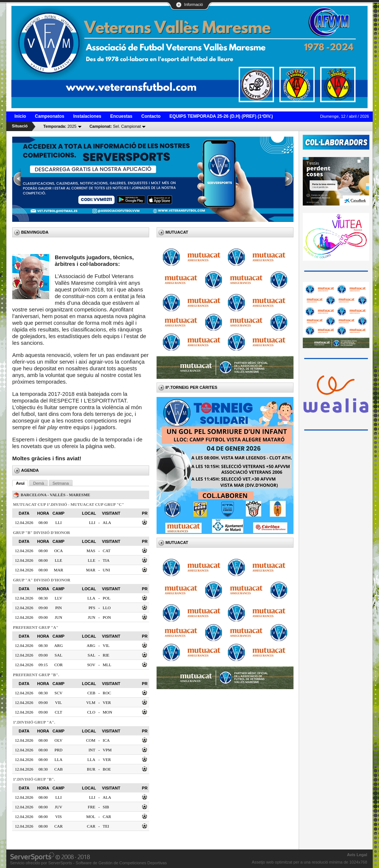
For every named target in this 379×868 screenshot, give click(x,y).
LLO (107, 608)
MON (108, 712)
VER (107, 702)
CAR (107, 817)
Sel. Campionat (115, 126)
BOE (107, 769)
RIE (106, 655)
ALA (107, 523)
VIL (106, 645)
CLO (91, 712)
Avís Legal (357, 855)
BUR (91, 769)
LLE (91, 560)
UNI (107, 570)
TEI (106, 826)
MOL (91, 817)
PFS (92, 608)
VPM (107, 750)
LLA (91, 598)
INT (92, 750)
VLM (91, 702)
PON (107, 617)
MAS (91, 551)
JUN (91, 617)
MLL (107, 665)
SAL (92, 655)
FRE (91, 807)
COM (90, 740)
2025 (60, 126)
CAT (107, 551)
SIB (106, 807)
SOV (91, 665)
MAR (90, 570)
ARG (91, 645)
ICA (106, 740)
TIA (106, 560)
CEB (91, 693)
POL (107, 598)
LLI (92, 523)
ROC (107, 693)
